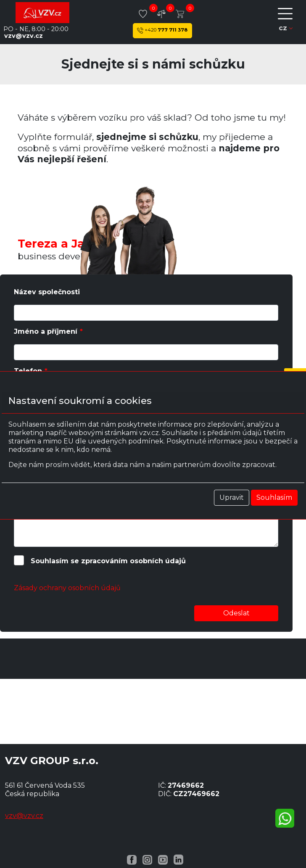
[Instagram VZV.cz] (147, 859)
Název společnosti (47, 292)
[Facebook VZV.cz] (132, 859)
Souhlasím (274, 497)
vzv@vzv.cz (24, 36)
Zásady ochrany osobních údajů (67, 588)
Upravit (232, 497)
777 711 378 (162, 30)
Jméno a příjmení (46, 331)
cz (286, 28)
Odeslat (236, 613)
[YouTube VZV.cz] (163, 859)
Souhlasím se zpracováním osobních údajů (108, 561)
